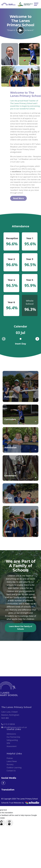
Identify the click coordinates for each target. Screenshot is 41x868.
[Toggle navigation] (36, 4)
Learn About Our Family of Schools (21, 628)
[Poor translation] (9, 823)
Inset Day (20, 344)
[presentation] (4, 339)
